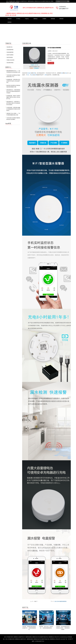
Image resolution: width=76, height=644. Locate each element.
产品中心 (27, 19)
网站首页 (10, 19)
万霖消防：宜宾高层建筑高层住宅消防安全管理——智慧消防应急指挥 (63, 628)
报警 (34, 73)
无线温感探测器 (10, 52)
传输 (66, 73)
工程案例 (44, 19)
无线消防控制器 (10, 63)
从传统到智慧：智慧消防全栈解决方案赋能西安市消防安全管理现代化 (13, 109)
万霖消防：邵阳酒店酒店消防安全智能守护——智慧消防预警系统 (29, 628)
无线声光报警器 (10, 55)
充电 (28, 75)
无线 (28, 73)
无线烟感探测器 (10, 50)
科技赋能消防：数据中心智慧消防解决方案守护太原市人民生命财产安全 (13, 97)
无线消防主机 (9, 47)
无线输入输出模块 (10, 60)
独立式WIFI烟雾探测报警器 (61, 601)
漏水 (30, 73)
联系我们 (10, 22)
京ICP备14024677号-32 (40, 641)
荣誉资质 (61, 19)
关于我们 (18, 19)
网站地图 (70, 637)
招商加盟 (53, 19)
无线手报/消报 (10, 57)
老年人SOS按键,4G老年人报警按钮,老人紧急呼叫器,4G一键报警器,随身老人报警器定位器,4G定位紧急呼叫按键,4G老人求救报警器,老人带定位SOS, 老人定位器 (34, 637)
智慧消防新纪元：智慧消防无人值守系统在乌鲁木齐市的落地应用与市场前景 (13, 103)
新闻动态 (36, 19)
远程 (32, 75)
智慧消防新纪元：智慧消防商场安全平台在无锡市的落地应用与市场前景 (13, 91)
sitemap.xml (66, 637)
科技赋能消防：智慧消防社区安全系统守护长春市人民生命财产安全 (13, 81)
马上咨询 (51, 63)
